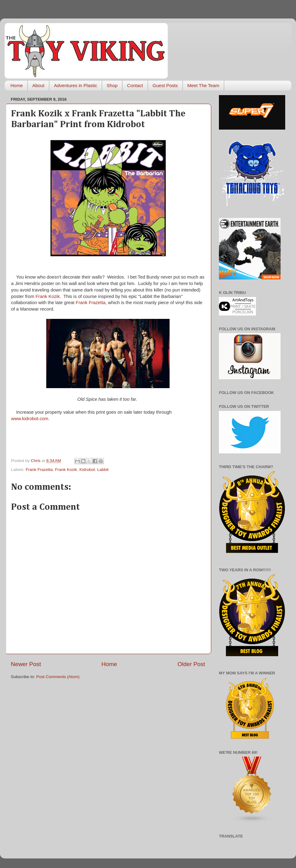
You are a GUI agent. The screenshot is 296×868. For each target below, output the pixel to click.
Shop (112, 85)
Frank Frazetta (91, 303)
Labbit (103, 470)
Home (17, 85)
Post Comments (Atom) (58, 677)
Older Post (191, 664)
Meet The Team (203, 85)
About (38, 85)
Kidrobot (87, 470)
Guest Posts (165, 85)
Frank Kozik (47, 296)
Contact (135, 85)
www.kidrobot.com (30, 419)
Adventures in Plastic (76, 85)
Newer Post (26, 664)
